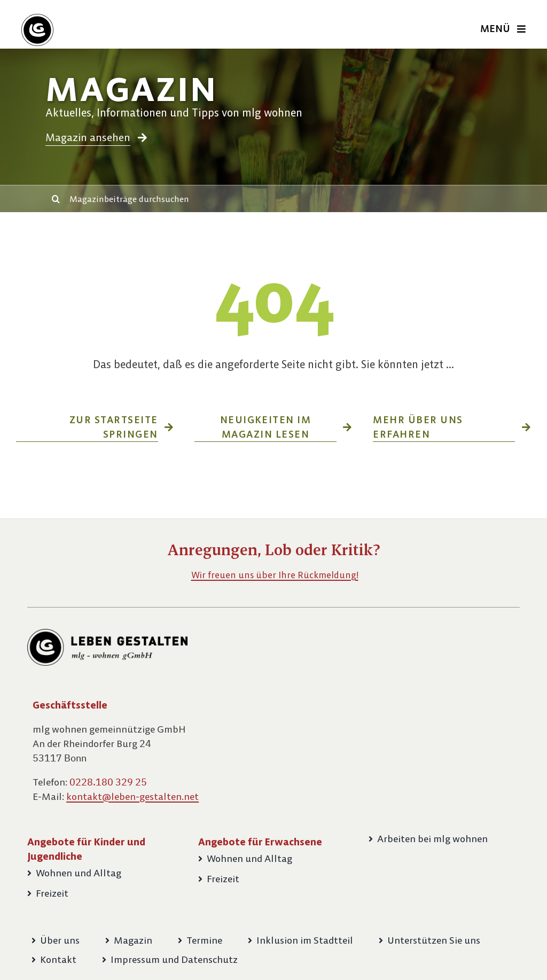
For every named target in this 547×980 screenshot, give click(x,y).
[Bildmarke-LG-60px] (37, 18)
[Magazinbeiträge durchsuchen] (287, 199)
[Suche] (56, 199)
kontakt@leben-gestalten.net (132, 796)
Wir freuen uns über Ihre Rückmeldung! (275, 575)
